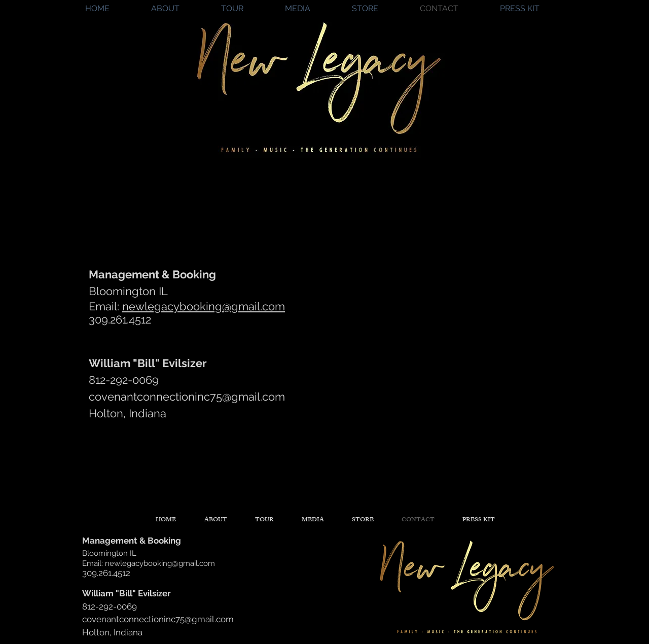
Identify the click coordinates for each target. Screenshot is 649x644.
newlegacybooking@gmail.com (204, 306)
